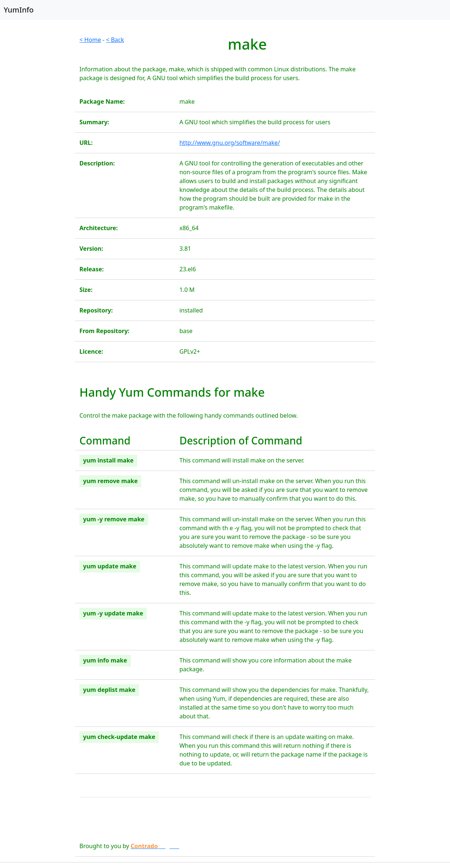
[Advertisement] (37, 146)
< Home (90, 40)
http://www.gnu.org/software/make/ (230, 143)
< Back (115, 40)
